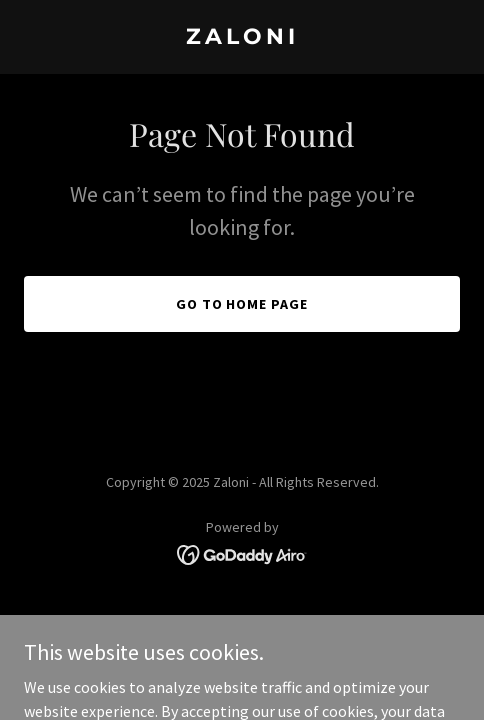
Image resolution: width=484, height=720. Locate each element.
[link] (242, 38)
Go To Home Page (242, 304)
